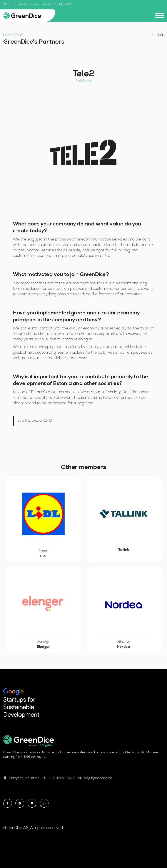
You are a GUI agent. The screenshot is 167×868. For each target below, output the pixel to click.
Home (8, 35)
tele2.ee (84, 81)
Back (157, 35)
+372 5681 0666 (58, 4)
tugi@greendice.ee (98, 778)
